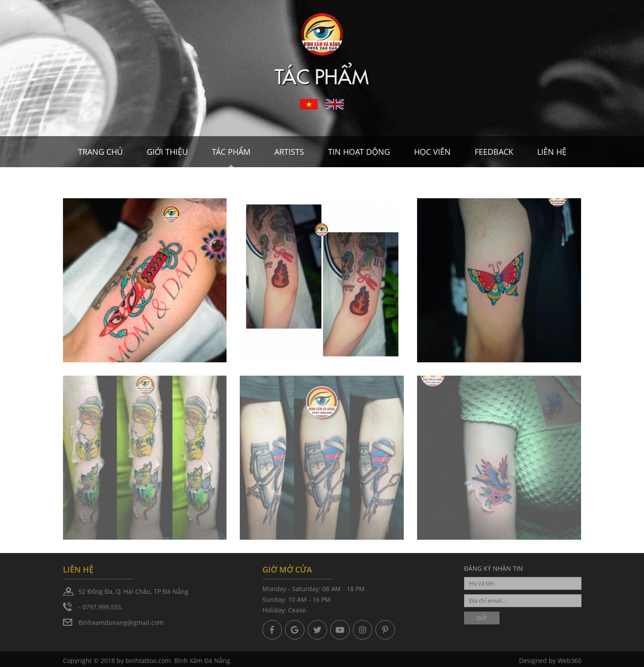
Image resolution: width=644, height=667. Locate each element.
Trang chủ (100, 152)
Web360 (570, 663)
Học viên (432, 152)
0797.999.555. (103, 607)
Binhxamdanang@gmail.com (121, 622)
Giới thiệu (167, 152)
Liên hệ (552, 152)
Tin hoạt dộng (359, 152)
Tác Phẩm (231, 152)
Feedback (494, 152)
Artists (289, 152)
